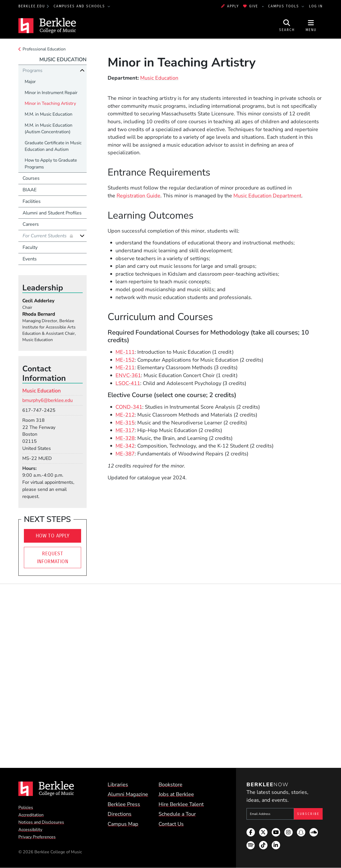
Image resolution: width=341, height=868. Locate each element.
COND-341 (129, 407)
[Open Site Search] (287, 26)
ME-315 (125, 423)
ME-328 (125, 438)
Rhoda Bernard (39, 314)
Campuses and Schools (80, 6)
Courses (31, 178)
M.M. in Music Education (49, 114)
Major (30, 82)
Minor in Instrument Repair (51, 93)
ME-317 (125, 430)
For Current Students (45, 236)
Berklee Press (124, 804)
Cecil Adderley (38, 301)
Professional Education (44, 49)
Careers (31, 224)
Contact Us (171, 824)
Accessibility (30, 830)
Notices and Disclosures (41, 822)
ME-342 (125, 446)
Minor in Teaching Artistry (50, 103)
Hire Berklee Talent (181, 804)
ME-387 (125, 454)
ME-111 (125, 352)
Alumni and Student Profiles (52, 213)
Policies (26, 808)
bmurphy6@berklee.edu (48, 400)
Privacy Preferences (37, 837)
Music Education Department (267, 196)
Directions (120, 814)
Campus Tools (284, 6)
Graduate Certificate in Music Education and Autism (53, 146)
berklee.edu (32, 6)
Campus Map (123, 824)
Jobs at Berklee (176, 794)
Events (30, 259)
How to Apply (53, 536)
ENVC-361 (128, 375)
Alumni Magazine (128, 794)
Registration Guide (138, 196)
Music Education (159, 78)
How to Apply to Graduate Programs (51, 163)
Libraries (118, 785)
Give (251, 6)
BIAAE (30, 190)
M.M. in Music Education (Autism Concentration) (49, 129)
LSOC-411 (128, 383)
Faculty (30, 247)
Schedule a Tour (177, 814)
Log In (316, 6)
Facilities (32, 201)
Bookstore (170, 785)
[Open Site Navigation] (311, 26)
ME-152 (125, 360)
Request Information (53, 558)
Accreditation (31, 815)
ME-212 (125, 415)
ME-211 (125, 368)
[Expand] (82, 236)
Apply (230, 6)
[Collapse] (82, 70)
